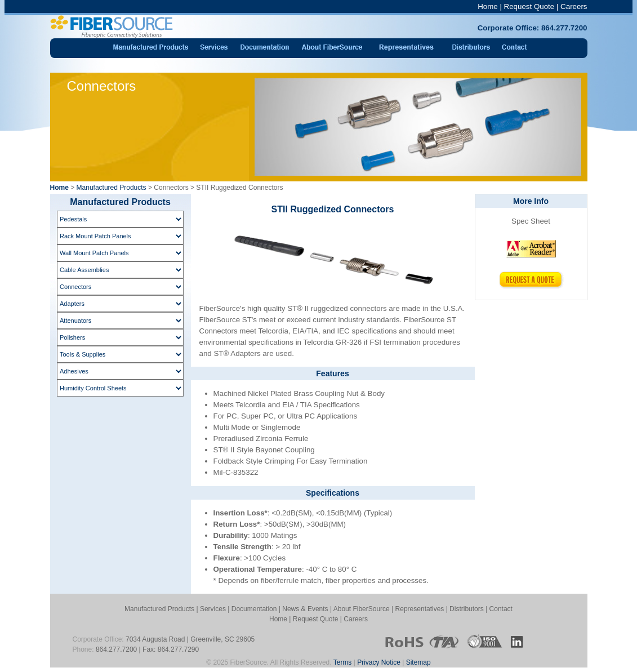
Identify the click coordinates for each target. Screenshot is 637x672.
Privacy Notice (379, 662)
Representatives (420, 609)
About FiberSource (362, 609)
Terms (343, 662)
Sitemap (418, 662)
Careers (574, 6)
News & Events (305, 609)
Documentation (254, 609)
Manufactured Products (112, 188)
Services (213, 609)
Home (488, 6)
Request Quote (529, 6)
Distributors (467, 609)
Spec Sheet (531, 221)
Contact (501, 609)
